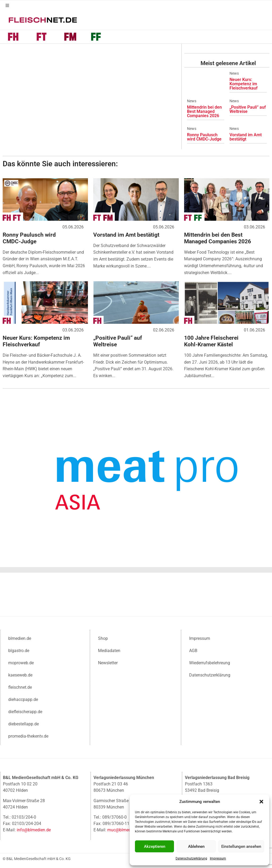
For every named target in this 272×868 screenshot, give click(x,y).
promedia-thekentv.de (28, 736)
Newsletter (108, 663)
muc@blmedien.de (125, 830)
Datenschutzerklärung (191, 858)
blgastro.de (19, 651)
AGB (193, 651)
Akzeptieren (155, 846)
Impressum (218, 858)
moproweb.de (21, 663)
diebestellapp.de (24, 724)
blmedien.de (20, 638)
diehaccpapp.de (23, 699)
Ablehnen (196, 846)
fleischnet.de (20, 687)
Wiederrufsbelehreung (210, 663)
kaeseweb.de (20, 675)
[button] (261, 802)
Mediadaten (109, 651)
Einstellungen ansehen (241, 846)
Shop (103, 638)
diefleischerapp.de (25, 712)
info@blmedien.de (34, 830)
